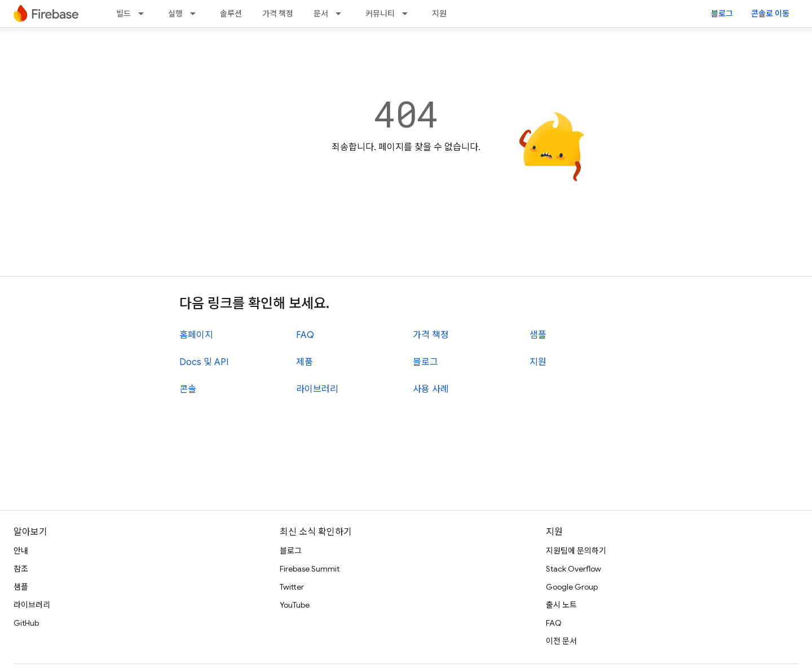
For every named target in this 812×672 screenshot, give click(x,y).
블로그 (722, 14)
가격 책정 (278, 14)
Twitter (292, 587)
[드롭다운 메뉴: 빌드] (144, 14)
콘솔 (188, 389)
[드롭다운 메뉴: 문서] (342, 14)
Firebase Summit (310, 569)
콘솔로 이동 (770, 14)
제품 (304, 362)
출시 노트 (561, 605)
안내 (21, 551)
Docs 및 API (204, 362)
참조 (21, 569)
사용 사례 (431, 389)
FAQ (305, 335)
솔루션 (231, 14)
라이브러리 (317, 389)
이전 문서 (561, 641)
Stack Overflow (573, 569)
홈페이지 (196, 335)
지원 (439, 14)
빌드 (123, 14)
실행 (175, 14)
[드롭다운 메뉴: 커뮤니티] (408, 14)
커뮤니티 (380, 14)
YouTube (295, 605)
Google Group (572, 587)
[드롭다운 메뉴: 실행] (196, 14)
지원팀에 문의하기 (576, 551)
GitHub (26, 623)
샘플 (538, 335)
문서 (321, 14)
